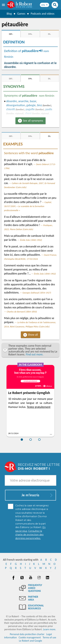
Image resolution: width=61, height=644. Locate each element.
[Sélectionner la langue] (44, 5)
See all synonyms (33, 121)
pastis (49, 109)
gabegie (31, 105)
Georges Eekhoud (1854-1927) (37, 293)
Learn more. (50, 629)
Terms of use (49, 637)
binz (40, 105)
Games (21, 14)
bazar (33, 101)
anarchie (23, 101)
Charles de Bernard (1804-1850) (22, 312)
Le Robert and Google (31, 641)
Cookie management (30, 637)
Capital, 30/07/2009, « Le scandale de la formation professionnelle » (28, 206)
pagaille (30, 109)
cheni (28, 113)
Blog (9, 14)
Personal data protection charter (27, 634)
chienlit (11, 109)
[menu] (4, 5)
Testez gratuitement (39, 407)
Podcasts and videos (43, 14)
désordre (11, 101)
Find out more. (35, 354)
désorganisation (16, 105)
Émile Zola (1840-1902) (31, 240)
